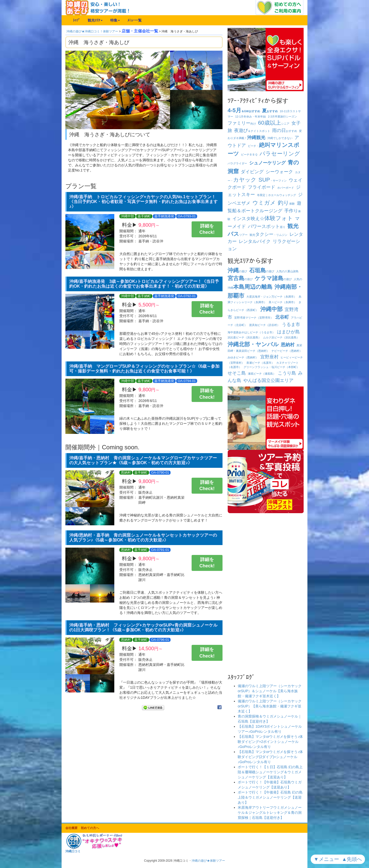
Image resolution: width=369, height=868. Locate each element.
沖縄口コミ (73, 851)
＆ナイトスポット (252, 131)
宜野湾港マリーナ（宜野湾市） (254, 318)
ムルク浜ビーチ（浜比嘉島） (281, 337)
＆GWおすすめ (244, 111)
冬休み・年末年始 (251, 117)
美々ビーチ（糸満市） (283, 302)
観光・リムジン (269, 235)
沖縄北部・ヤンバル (253, 344)
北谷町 (282, 317)
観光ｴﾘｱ (95, 20)
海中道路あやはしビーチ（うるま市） (251, 332)
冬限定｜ (276, 195)
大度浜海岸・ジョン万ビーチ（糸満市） (271, 297)
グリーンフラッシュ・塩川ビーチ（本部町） (271, 367)
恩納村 (288, 345)
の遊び (237, 271)
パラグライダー (237, 163)
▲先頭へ (353, 859)
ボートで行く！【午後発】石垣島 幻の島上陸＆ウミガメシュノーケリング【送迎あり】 (270, 797)
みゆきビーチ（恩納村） (243, 357)
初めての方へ (90, 828)
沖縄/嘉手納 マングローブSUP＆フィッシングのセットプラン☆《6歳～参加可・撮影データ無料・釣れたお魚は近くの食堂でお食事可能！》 (144, 369)
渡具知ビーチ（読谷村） (264, 325)
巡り (267, 227)
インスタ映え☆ (263, 219)
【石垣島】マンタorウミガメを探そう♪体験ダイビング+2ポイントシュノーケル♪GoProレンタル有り (270, 742)
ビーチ (249, 155)
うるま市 (291, 324)
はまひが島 (288, 332)
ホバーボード (286, 188)
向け (242, 124)
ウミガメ (264, 203)
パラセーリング (280, 154)
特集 (115, 20)
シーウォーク (279, 172)
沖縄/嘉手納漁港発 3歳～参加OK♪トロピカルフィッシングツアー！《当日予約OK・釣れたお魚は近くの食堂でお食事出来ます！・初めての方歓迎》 (144, 284)
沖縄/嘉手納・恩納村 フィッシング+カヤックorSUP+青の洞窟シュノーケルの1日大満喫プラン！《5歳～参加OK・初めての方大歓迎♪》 (143, 627)
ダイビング (252, 172)
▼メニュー (327, 859)
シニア (274, 124)
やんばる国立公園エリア (268, 380)
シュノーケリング (267, 163)
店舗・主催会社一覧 (140, 31)
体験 (286, 204)
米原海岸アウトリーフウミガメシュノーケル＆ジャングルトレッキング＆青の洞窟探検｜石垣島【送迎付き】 (270, 813)
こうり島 (287, 373)
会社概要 (71, 828)
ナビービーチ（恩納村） (287, 351)
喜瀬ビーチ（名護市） (260, 363)
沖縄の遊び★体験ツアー (208, 861)
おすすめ (270, 111)
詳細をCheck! (207, 229)
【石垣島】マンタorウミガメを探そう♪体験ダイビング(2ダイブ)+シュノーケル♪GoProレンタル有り (270, 757)
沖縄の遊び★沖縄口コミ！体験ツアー (92, 31)
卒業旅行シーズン (282, 117)
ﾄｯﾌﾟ (77, 20)
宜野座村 (269, 357)
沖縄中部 (271, 309)
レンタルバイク (255, 241)
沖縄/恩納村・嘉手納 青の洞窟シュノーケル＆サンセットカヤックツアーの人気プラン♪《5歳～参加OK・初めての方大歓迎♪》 (143, 537)
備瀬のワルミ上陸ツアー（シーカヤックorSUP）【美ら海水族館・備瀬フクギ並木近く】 (270, 706)
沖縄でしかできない (280, 138)
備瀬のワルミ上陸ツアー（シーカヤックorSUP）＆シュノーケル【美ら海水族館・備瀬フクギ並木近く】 (270, 691)
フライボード (262, 187)
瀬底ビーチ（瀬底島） (262, 374)
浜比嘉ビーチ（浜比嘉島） (244, 337)
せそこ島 (237, 373)
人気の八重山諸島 (287, 271)
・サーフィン (273, 181)
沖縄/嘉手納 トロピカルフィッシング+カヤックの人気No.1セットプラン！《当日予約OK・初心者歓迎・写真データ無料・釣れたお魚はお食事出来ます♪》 (143, 201)
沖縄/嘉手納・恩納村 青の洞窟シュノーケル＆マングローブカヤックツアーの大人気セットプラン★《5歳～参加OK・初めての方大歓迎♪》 (143, 460)
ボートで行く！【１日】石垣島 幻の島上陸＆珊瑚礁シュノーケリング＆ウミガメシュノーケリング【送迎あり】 (270, 772)
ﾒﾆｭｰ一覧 (135, 20)
